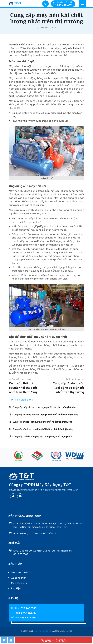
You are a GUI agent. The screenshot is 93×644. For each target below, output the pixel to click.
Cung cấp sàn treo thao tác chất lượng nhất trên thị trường (43, 429)
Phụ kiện (16, 588)
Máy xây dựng (19, 583)
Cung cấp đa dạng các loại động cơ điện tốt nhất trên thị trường (67, 386)
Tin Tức (53, 28)
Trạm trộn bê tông (21, 572)
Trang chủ (44, 28)
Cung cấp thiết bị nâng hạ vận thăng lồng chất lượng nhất (42, 436)
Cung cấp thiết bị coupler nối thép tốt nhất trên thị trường (26, 386)
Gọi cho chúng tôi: (65, 4)
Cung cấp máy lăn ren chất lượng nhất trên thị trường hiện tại (44, 407)
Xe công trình (19, 577)
